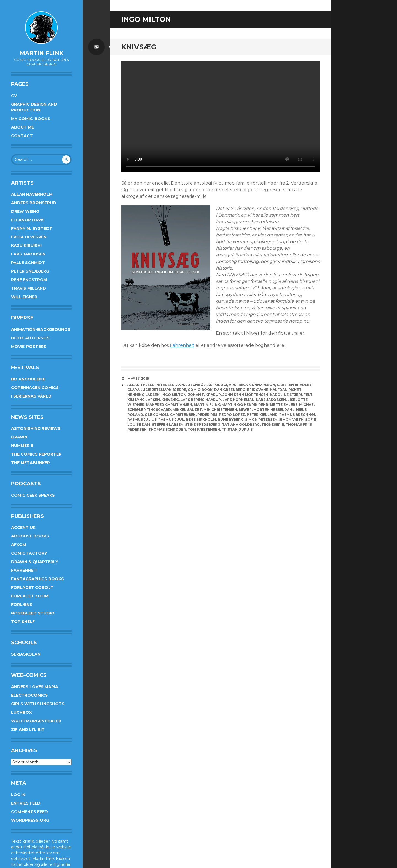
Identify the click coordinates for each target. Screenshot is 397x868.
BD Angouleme (28, 379)
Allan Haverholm (32, 194)
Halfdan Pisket (286, 390)
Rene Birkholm (201, 420)
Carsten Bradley (294, 385)
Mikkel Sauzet (187, 410)
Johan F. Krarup (204, 395)
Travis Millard (29, 288)
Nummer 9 (22, 446)
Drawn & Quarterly (35, 562)
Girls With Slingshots (38, 704)
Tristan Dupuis (237, 429)
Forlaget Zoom (30, 596)
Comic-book (200, 390)
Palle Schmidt (28, 263)
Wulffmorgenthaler (36, 721)
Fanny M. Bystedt (32, 228)
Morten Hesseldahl (274, 410)
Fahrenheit (24, 570)
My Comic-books (31, 119)
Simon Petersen (261, 420)
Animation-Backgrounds (41, 329)
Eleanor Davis (28, 220)
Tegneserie (273, 424)
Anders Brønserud (34, 203)
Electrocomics (29, 695)
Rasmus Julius (142, 420)
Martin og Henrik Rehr (245, 405)
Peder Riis (207, 415)
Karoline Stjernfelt (291, 395)
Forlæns (22, 605)
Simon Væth (291, 420)
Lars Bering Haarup (201, 400)
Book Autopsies (30, 338)
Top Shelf (23, 622)
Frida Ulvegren (29, 237)
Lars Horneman (238, 400)
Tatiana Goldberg (241, 424)
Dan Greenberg (230, 390)
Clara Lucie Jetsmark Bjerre (157, 390)
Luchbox (22, 712)
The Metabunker (30, 463)
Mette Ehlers (284, 405)
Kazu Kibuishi (26, 246)
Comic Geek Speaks (33, 495)
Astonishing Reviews (36, 428)
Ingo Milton (174, 395)
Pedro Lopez (232, 415)
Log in (18, 795)
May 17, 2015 (138, 378)
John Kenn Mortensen (245, 395)
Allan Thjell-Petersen (151, 385)
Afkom (19, 545)
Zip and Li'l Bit (28, 729)
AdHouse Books (30, 536)
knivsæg (170, 400)
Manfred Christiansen (169, 405)
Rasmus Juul (171, 420)
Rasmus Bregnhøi (297, 415)
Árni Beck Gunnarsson (252, 385)
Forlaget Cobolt (32, 587)
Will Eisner (24, 297)
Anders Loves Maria (35, 687)
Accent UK (23, 528)
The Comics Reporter (36, 454)
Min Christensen (220, 410)
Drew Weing (25, 211)
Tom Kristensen (204, 429)
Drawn (19, 437)
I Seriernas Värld (31, 396)
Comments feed (29, 812)
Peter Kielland (262, 415)
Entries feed (26, 803)
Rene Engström (29, 280)
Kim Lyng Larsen (144, 400)
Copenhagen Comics (35, 388)
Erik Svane (258, 390)
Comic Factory (29, 553)
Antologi (217, 385)
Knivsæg (139, 47)
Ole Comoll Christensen (170, 415)
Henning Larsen (143, 395)
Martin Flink (41, 53)
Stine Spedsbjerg (203, 424)
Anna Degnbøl (191, 385)
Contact (22, 136)
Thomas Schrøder (167, 429)
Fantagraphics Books (37, 579)
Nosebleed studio (33, 613)
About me (22, 127)
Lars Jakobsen (28, 254)
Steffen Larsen (168, 424)
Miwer (245, 410)
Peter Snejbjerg (30, 271)
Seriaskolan (26, 654)
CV (14, 96)
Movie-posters (29, 347)
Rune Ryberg (231, 420)
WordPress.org (30, 820)
